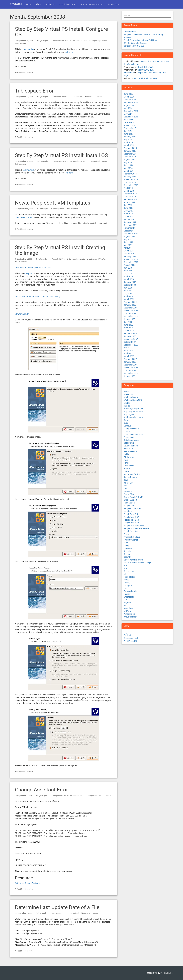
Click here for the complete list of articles (33, 268)
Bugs (126, 423)
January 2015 (130, 151)
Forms (127, 463)
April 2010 (128, 276)
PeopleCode (61, 913)
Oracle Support (130, 500)
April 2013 (128, 188)
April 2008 (128, 328)
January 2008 (130, 336)
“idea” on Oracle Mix (24, 217)
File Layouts (129, 457)
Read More (21, 67)
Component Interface (133, 434)
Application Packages (133, 417)
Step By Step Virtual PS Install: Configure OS (61, 32)
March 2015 (129, 145)
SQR (126, 568)
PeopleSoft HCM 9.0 (61, 41)
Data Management (132, 440)
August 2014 (129, 160)
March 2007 (129, 356)
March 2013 (129, 191)
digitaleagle (43, 41)
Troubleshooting (131, 591)
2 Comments (22, 262)
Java (54, 913)
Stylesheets (129, 571)
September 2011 (131, 234)
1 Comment (22, 43)
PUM (126, 543)
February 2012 (130, 219)
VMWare (104, 41)
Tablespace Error (34, 91)
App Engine (129, 414)
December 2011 (131, 225)
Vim (125, 605)
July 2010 (128, 268)
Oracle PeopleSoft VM (133, 497)
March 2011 (129, 251)
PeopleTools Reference (134, 526)
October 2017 (130, 128)
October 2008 (130, 313)
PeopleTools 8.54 (131, 523)
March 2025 (129, 97)
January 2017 (130, 137)
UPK (126, 600)
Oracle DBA (129, 494)
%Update (128, 406)
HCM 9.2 (128, 469)
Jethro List (50, 4)
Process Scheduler (132, 537)
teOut (126, 580)
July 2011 (128, 239)
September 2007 (131, 345)
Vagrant (127, 603)
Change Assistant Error (41, 790)
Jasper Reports (130, 477)
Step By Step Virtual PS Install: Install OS (61, 155)
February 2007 (130, 359)
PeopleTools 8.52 (131, 517)
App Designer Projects (133, 412)
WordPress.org (130, 641)
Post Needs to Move (25, 72)
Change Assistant (59, 795)
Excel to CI (128, 449)
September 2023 (131, 102)
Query (126, 546)
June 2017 (128, 134)
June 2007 (128, 351)
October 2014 (130, 157)
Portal (126, 534)
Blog (126, 420)
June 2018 (128, 120)
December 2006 (131, 365)
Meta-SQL (128, 491)
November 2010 (131, 259)
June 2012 (128, 208)
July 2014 (128, 162)
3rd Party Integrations (133, 409)
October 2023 (130, 100)
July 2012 (128, 205)
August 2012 (129, 202)
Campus (127, 426)
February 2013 (130, 194)
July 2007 (128, 348)
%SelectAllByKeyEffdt (133, 400)
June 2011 (128, 242)
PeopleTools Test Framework (136, 528)
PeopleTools (129, 511)
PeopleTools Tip (131, 531)
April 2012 (128, 214)
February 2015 (130, 148)
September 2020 (131, 111)
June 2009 (128, 291)
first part (28, 273)
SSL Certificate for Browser (136, 43)
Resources (128, 554)
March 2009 (129, 299)
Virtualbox (128, 608)
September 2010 (131, 262)
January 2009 (130, 305)
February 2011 (130, 254)
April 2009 (128, 296)
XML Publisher (130, 617)
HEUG (126, 471)
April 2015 (128, 142)
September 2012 (131, 199)
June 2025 (128, 94)
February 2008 (130, 333)
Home (29, 4)
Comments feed (131, 638)
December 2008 (131, 308)
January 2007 (130, 362)
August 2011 (129, 236)
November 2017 (131, 125)
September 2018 (131, 117)
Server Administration (78, 41)
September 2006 (131, 373)
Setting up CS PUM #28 (134, 46)
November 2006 (131, 368)
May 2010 (128, 274)
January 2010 (130, 282)
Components (129, 437)
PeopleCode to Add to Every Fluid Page (141, 40)
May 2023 (128, 108)
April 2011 (128, 248)
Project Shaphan (131, 540)
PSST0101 (16, 4)
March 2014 (129, 171)
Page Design (129, 503)
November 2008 (131, 311)
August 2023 (129, 105)
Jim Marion (129, 73)
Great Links (129, 466)
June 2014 (128, 165)
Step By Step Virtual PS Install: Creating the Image (60, 250)
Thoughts (128, 585)
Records (127, 551)
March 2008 (129, 331)
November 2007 (131, 339)
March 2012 (129, 217)
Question (128, 548)
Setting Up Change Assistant (28, 883)
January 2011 (130, 256)
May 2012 (128, 211)
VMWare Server (22, 314)
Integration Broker (132, 474)
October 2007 (130, 342)
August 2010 (129, 265)
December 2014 (131, 154)
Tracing (127, 588)
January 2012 (130, 222)
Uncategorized (94, 41)
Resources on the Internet (92, 4)
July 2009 (128, 288)
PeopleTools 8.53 (131, 520)
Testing (127, 583)
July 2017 (128, 131)
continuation (28, 49)
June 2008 (128, 325)
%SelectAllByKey (131, 397)
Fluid (126, 460)
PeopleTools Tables (68, 4)
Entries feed (129, 635)
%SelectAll (128, 394)
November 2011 (131, 228)
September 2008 (131, 316)
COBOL (127, 431)
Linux (126, 489)
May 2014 (128, 168)
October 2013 (130, 182)
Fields (126, 454)
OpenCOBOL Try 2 (146, 67)
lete (125, 486)
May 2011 (128, 245)
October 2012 (130, 197)
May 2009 (128, 294)
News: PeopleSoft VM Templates (53, 203)
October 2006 (130, 370)
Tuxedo (127, 594)
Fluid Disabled (130, 32)
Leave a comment (94, 97)
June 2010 (128, 271)
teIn (125, 574)
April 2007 (128, 353)
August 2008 (129, 319)
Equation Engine (131, 446)
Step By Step (113, 4)
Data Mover (129, 443)
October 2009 (130, 285)
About (39, 4)
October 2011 (130, 231)
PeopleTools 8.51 (131, 514)
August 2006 (129, 376)
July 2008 (128, 322)
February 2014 (130, 174)
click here (69, 52)
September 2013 (131, 185)
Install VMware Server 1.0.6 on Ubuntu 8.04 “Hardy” (38, 296)
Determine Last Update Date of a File (57, 907)
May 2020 (128, 114)
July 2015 (128, 140)
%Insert (127, 392)
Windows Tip (129, 614)
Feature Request (131, 451)
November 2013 (131, 179)
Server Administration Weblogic (137, 563)
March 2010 (129, 279)
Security (127, 557)
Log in (126, 632)
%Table (127, 403)
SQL (126, 565)
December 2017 (131, 122)
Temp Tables (129, 577)
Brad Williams (166, 973)
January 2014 (130, 177)
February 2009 (130, 302)
